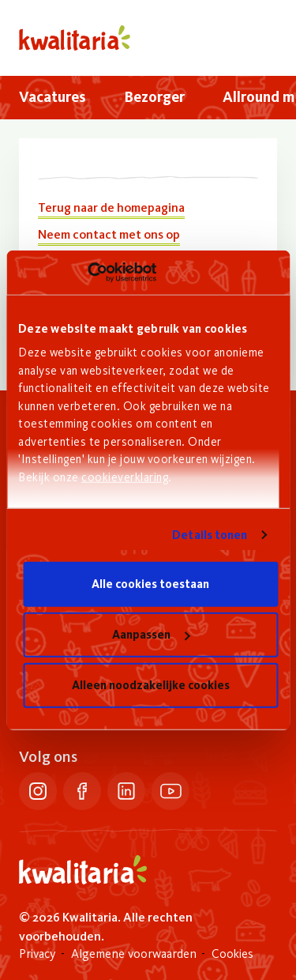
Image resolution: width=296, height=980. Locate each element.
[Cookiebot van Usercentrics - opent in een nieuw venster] (87, 273)
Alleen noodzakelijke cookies (151, 685)
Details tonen (210, 535)
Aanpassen (151, 635)
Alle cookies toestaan (150, 584)
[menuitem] (52, 98)
